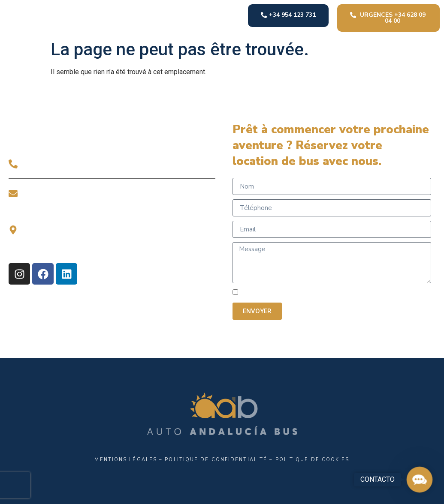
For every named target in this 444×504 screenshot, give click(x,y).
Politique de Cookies (313, 460)
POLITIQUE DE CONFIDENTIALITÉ (358, 293)
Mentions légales (126, 460)
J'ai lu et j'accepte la (327, 293)
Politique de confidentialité (216, 460)
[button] (420, 480)
